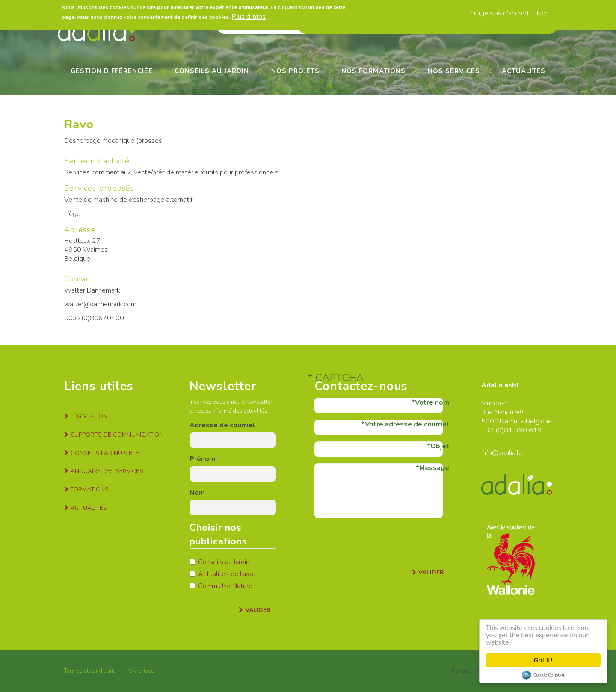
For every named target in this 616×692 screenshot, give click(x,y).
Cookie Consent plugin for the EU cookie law (543, 675)
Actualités (524, 71)
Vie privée (141, 671)
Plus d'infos (249, 16)
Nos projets (295, 71)
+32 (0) (493, 430)
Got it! (543, 660)
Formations (90, 489)
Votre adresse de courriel (407, 424)
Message (434, 468)
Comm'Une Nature (221, 586)
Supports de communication (117, 435)
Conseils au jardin (212, 71)
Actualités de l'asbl (222, 574)
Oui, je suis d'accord (499, 13)
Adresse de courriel (222, 425)
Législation (89, 416)
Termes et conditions (90, 671)
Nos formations (373, 71)
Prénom (202, 459)
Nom (197, 493)
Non (543, 13)
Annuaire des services (107, 471)
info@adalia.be (503, 453)
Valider (258, 610)
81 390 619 (523, 430)
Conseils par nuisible (105, 453)
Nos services (454, 71)
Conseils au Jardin (219, 562)
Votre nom (432, 402)
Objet (440, 446)
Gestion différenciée (112, 71)
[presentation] (379, 541)
